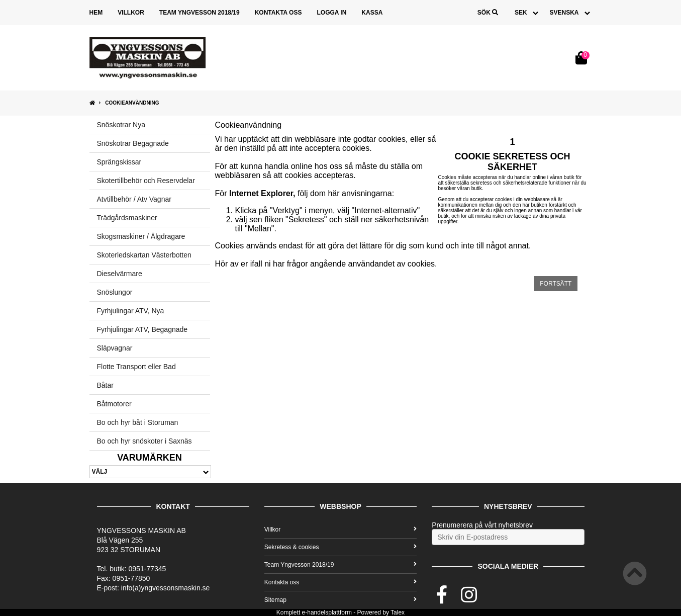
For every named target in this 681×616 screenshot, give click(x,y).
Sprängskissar (119, 162)
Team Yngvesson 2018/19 (200, 13)
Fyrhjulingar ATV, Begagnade (142, 329)
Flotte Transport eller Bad (136, 367)
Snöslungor (115, 292)
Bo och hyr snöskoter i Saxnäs (144, 441)
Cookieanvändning (132, 103)
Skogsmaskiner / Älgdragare (141, 236)
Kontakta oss (278, 13)
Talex (398, 612)
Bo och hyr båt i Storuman (138, 422)
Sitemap (340, 600)
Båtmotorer (114, 404)
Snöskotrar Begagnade (133, 143)
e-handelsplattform (327, 612)
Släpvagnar (115, 348)
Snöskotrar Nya (121, 125)
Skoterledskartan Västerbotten (144, 255)
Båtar (105, 385)
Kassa (372, 13)
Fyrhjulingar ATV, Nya (131, 311)
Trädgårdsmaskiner (127, 218)
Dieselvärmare (120, 274)
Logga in (331, 13)
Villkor (131, 13)
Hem (96, 13)
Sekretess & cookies (340, 547)
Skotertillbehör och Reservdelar (146, 181)
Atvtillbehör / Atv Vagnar (134, 199)
